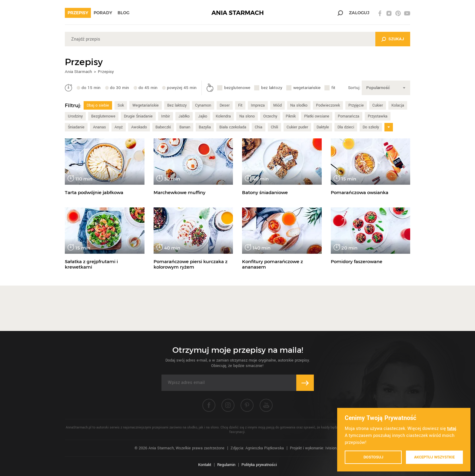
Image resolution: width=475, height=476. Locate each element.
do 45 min (148, 88)
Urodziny (75, 116)
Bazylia (205, 127)
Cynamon (203, 105)
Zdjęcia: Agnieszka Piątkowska (257, 448)
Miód (277, 105)
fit (333, 88)
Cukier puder (297, 127)
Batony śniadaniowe (265, 192)
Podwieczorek (328, 105)
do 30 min (120, 88)
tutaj (452, 429)
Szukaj (396, 39)
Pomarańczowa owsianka (360, 192)
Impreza (258, 105)
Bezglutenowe (103, 116)
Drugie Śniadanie (138, 116)
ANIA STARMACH (238, 13)
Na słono (247, 116)
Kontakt (205, 465)
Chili (274, 127)
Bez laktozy (177, 105)
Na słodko (299, 105)
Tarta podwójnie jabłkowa (94, 192)
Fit (240, 105)
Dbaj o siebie (98, 105)
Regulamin (226, 465)
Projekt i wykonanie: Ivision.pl (315, 448)
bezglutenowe (237, 88)
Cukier (378, 105)
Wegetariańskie (146, 105)
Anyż (119, 127)
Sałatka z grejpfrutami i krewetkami (91, 264)
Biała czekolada (233, 127)
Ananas (100, 127)
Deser (225, 105)
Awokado (139, 127)
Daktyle (323, 127)
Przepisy (78, 13)
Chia (259, 127)
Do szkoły (371, 127)
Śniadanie (76, 127)
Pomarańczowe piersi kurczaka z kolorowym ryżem (191, 264)
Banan (185, 127)
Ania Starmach (78, 72)
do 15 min (91, 88)
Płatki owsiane (317, 116)
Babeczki (163, 127)
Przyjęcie (356, 105)
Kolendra (223, 116)
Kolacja (398, 105)
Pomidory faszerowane (357, 261)
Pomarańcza (349, 116)
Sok (121, 105)
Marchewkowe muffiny (179, 192)
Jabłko (184, 116)
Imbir (166, 116)
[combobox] (386, 88)
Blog (123, 13)
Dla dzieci (346, 127)
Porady (103, 13)
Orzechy (270, 116)
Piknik (291, 116)
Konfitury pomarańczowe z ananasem (272, 264)
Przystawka (378, 116)
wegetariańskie (307, 88)
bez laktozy (272, 88)
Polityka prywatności (259, 465)
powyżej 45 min (182, 88)
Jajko (203, 116)
